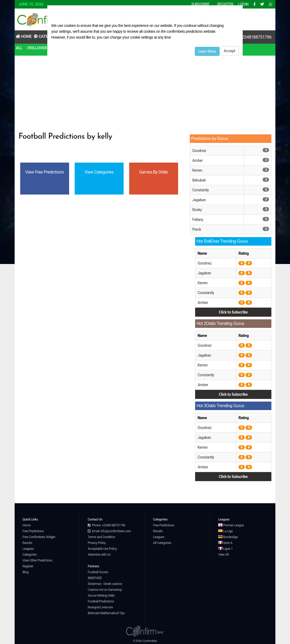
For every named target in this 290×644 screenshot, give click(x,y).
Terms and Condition (101, 537)
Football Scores (98, 572)
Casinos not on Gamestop (105, 590)
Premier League (231, 525)
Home (24, 36)
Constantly (200, 190)
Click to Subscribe (233, 312)
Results (28, 543)
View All (223, 555)
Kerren (197, 170)
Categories (30, 555)
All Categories (162, 543)
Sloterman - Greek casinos (105, 584)
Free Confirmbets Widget (39, 537)
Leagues (28, 549)
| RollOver (37, 48)
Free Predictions (33, 531)
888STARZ (95, 578)
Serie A (225, 543)
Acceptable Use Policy (102, 549)
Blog (26, 572)
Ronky (197, 210)
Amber (197, 160)
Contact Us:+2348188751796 (245, 37)
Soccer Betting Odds (101, 596)
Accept (230, 51)
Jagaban (199, 200)
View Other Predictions (37, 560)
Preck (197, 229)
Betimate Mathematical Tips (106, 613)
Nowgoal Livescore (100, 607)
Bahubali (199, 180)
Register (28, 566)
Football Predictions (101, 601)
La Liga (225, 531)
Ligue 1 (225, 549)
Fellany (198, 220)
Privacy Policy (97, 543)
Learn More (207, 51)
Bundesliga (228, 537)
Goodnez (199, 151)
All (19, 48)
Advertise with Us (99, 555)
